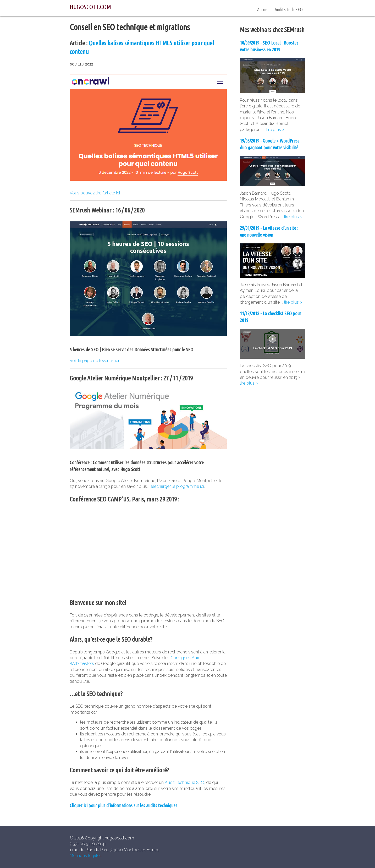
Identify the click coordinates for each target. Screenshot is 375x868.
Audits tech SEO (289, 9)
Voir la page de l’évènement (96, 361)
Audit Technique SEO (184, 782)
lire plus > (275, 130)
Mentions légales (86, 856)
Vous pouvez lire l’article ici (95, 193)
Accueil (263, 9)
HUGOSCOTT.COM (90, 7)
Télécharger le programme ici (176, 486)
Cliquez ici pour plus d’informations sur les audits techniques (123, 806)
